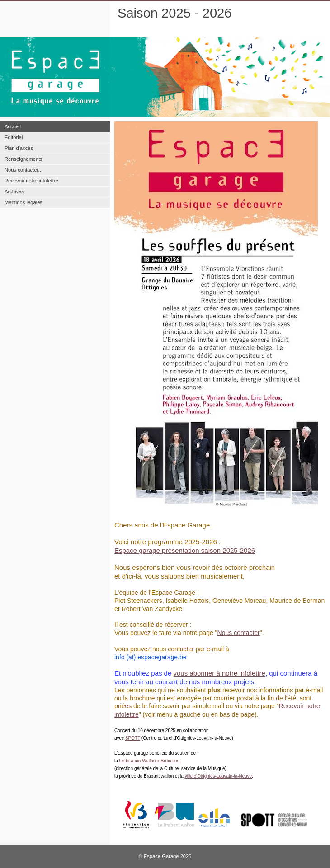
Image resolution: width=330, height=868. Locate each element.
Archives (14, 191)
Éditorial (14, 137)
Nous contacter (239, 633)
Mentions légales (24, 202)
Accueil (13, 126)
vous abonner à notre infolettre (219, 673)
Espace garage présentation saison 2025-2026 (185, 550)
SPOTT (133, 738)
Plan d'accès (19, 148)
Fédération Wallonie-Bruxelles (149, 761)
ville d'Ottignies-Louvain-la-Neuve (219, 776)
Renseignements (24, 159)
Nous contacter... (24, 170)
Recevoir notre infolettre (31, 181)
